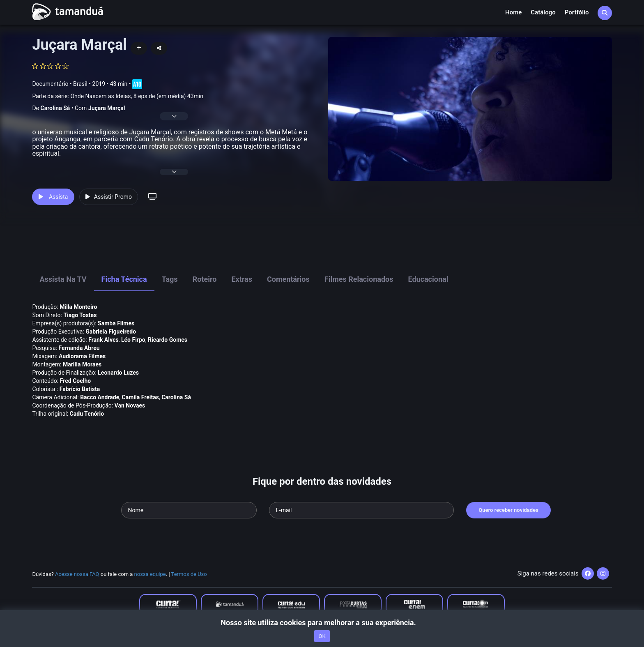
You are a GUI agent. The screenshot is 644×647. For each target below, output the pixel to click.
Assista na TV (63, 279)
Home (513, 12)
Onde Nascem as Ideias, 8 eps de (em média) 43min (137, 96)
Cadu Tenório (87, 414)
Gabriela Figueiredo (111, 332)
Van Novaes (130, 405)
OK (322, 636)
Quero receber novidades (508, 510)
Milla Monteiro (78, 307)
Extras (242, 279)
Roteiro (205, 279)
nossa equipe (150, 574)
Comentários (288, 279)
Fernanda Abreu (79, 348)
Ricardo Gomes (168, 340)
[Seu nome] (189, 510)
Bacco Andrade (100, 397)
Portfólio (577, 12)
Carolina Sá (55, 108)
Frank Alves (103, 340)
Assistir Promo (109, 197)
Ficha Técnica (124, 279)
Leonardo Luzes (118, 373)
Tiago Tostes (80, 315)
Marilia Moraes (82, 364)
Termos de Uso (189, 574)
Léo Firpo (133, 340)
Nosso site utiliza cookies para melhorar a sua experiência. (322, 623)
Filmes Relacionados (359, 279)
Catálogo (543, 12)
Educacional (428, 279)
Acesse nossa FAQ (77, 574)
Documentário (50, 84)
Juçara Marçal (107, 108)
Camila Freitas (140, 397)
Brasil (80, 84)
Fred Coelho (76, 381)
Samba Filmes (116, 323)
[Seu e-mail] (361, 510)
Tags (170, 279)
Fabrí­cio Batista (80, 389)
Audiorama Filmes (82, 356)
